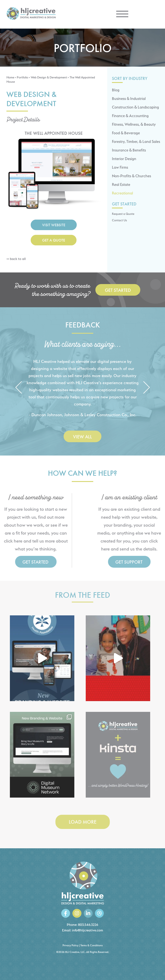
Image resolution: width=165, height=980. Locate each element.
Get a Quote (54, 240)
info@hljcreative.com (88, 930)
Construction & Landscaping (135, 107)
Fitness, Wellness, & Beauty (134, 124)
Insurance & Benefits (129, 150)
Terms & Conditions (92, 945)
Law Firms (120, 167)
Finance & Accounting (130, 116)
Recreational (122, 193)
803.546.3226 (88, 925)
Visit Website (54, 225)
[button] (19, 388)
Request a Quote (123, 214)
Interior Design (124, 159)
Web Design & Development (49, 77)
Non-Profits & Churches (131, 176)
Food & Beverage (126, 133)
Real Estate (121, 184)
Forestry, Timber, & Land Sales (136, 141)
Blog (116, 90)
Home (10, 77)
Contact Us (119, 220)
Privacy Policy (70, 945)
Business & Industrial (129, 99)
